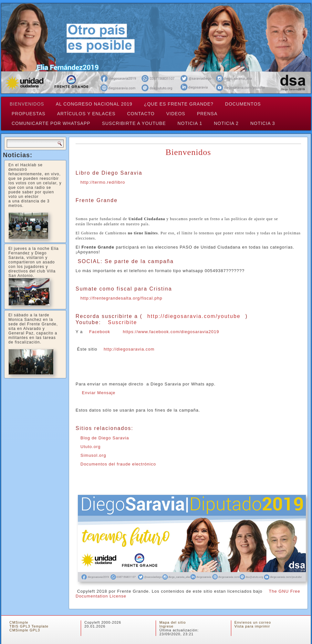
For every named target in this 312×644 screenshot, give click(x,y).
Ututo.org (90, 447)
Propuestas (29, 114)
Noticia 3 (263, 123)
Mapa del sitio (172, 622)
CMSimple (19, 622)
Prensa (207, 114)
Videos (176, 114)
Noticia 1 (190, 123)
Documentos (243, 104)
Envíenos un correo (253, 622)
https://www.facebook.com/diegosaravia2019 (171, 332)
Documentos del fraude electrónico (118, 464)
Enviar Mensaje (98, 393)
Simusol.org (93, 455)
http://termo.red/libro (103, 182)
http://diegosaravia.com (129, 349)
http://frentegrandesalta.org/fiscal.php (121, 298)
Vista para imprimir (252, 626)
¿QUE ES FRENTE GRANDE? (179, 104)
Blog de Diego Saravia (105, 438)
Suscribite (122, 322)
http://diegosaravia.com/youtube (194, 316)
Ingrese (166, 626)
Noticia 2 (226, 123)
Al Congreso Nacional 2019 (94, 104)
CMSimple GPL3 (25, 630)
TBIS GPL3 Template (29, 626)
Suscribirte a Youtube (134, 123)
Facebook (100, 332)
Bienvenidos (27, 104)
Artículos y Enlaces (86, 114)
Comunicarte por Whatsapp (51, 123)
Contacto (141, 114)
